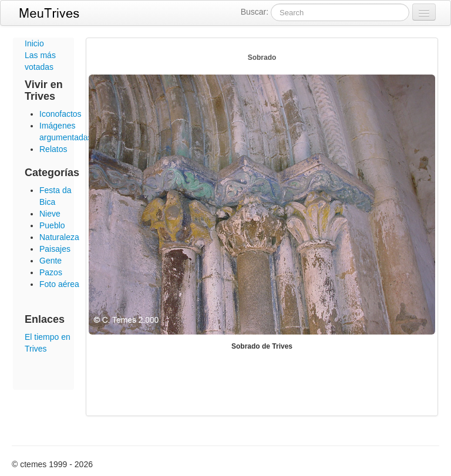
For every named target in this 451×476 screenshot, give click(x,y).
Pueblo (52, 225)
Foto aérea (59, 284)
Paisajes (55, 249)
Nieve (50, 214)
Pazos (51, 272)
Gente (51, 261)
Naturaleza (59, 237)
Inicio (34, 43)
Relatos (53, 149)
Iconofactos (60, 114)
